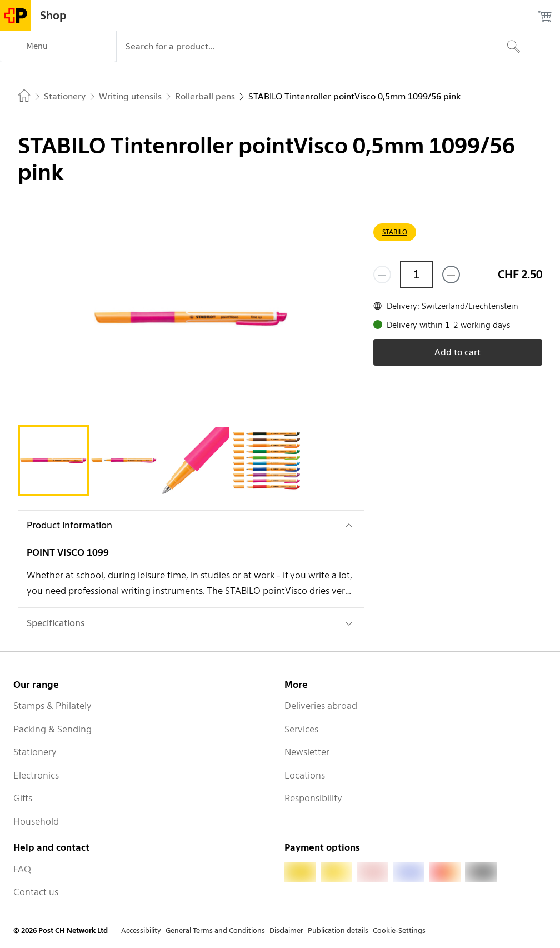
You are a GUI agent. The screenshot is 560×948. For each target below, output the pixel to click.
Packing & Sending (52, 729)
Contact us (36, 892)
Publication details (338, 930)
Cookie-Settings (399, 930)
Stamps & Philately (52, 706)
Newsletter (307, 752)
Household (36, 821)
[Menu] (58, 47)
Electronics (36, 775)
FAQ (22, 869)
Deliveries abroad (321, 706)
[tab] (53, 461)
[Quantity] (417, 275)
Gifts (23, 798)
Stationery (35, 752)
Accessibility (141, 930)
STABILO (395, 232)
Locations (305, 775)
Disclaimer (286, 930)
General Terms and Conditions (215, 930)
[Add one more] (451, 275)
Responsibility (313, 798)
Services (301, 729)
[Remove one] (382, 275)
